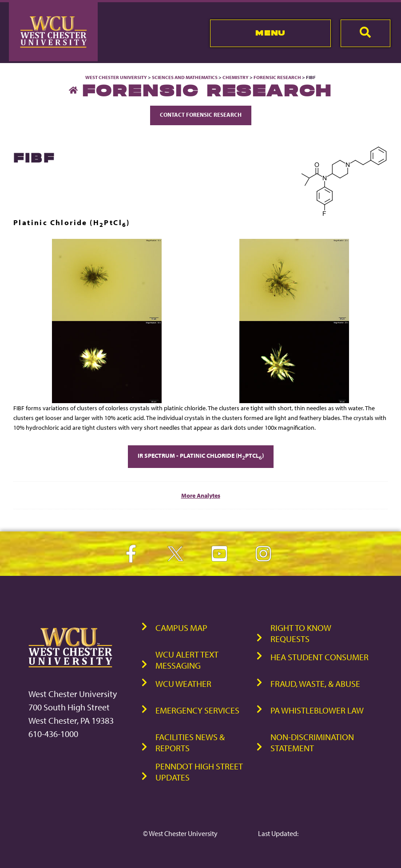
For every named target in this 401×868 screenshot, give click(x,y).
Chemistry (236, 77)
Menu (270, 33)
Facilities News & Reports (190, 742)
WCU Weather (183, 684)
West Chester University (116, 77)
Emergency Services (197, 710)
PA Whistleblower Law (317, 710)
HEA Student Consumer (320, 657)
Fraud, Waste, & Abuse (315, 684)
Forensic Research (277, 77)
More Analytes (201, 495)
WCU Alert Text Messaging (187, 660)
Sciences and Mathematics (185, 77)
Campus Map (181, 628)
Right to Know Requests (301, 633)
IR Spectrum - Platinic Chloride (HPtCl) (201, 456)
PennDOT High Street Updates (199, 772)
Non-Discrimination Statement (312, 742)
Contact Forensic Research (201, 115)
